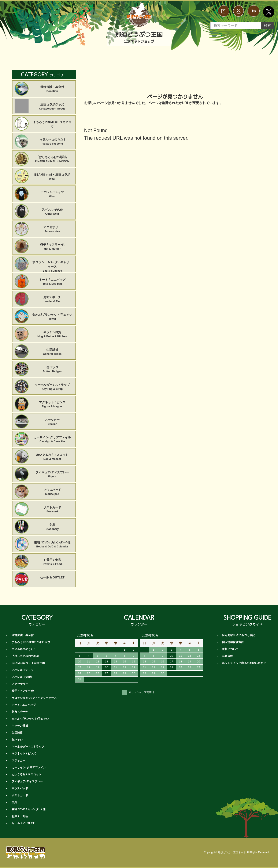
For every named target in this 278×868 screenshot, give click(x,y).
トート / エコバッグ (52, 282)
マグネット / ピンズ (52, 405)
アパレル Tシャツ (52, 194)
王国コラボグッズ (52, 107)
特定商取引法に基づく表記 (238, 635)
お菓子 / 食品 (52, 562)
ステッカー (52, 422)
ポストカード (52, 510)
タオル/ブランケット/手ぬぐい (52, 317)
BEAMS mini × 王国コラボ (52, 177)
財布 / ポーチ (52, 299)
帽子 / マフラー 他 (52, 247)
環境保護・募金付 (52, 89)
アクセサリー (52, 229)
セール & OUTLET (52, 577)
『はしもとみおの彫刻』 (52, 159)
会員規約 (227, 656)
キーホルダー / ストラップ (52, 387)
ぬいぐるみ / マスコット (52, 457)
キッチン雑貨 (52, 334)
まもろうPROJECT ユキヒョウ (52, 124)
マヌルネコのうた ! (52, 142)
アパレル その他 (52, 212)
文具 (52, 527)
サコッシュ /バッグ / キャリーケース (52, 265)
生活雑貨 (52, 352)
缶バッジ (52, 370)
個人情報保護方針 (233, 642)
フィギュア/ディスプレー (52, 475)
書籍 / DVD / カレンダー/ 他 (52, 545)
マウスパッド (52, 492)
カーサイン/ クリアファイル (52, 440)
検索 (267, 25)
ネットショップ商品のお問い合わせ (244, 663)
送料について (230, 649)
